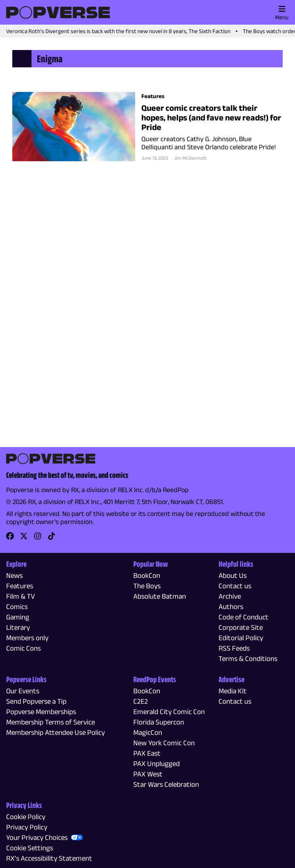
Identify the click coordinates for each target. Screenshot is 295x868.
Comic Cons (23, 648)
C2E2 (141, 701)
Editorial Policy (241, 638)
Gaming (18, 617)
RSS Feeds (234, 648)
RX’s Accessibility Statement (49, 858)
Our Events (23, 691)
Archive (230, 596)
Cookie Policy (26, 817)
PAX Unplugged (157, 764)
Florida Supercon (159, 722)
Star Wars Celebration (166, 784)
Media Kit (233, 691)
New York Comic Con (164, 743)
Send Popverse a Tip (36, 701)
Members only (27, 638)
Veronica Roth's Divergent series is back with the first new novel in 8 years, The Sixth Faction (118, 31)
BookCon (147, 575)
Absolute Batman (160, 596)
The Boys (147, 586)
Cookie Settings (30, 848)
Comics (17, 607)
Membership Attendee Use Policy (56, 732)
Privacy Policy (27, 827)
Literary (18, 627)
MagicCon (148, 732)
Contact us (235, 586)
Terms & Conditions (248, 659)
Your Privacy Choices (37, 837)
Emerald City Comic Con (169, 712)
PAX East (147, 753)
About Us (233, 575)
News (14, 575)
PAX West (148, 774)
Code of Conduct (244, 617)
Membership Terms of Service (51, 722)
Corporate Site (241, 627)
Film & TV (21, 596)
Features (20, 586)
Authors (231, 607)
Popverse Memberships (41, 712)
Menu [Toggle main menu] (282, 13)
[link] (10, 538)
